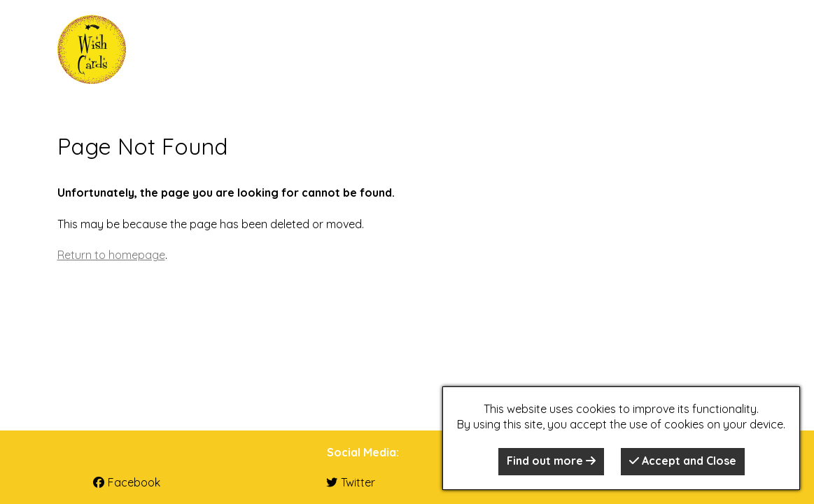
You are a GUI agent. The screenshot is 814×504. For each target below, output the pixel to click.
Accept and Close (683, 461)
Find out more (551, 461)
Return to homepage (111, 255)
